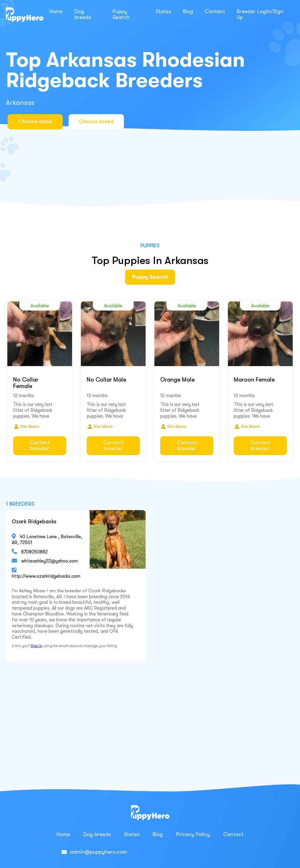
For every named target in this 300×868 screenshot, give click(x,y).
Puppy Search (121, 14)
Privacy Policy (193, 833)
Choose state (35, 121)
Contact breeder (40, 444)
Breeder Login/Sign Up (260, 14)
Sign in (36, 644)
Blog (188, 11)
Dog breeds (83, 14)
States (163, 11)
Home (56, 11)
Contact (215, 11)
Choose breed (100, 121)
